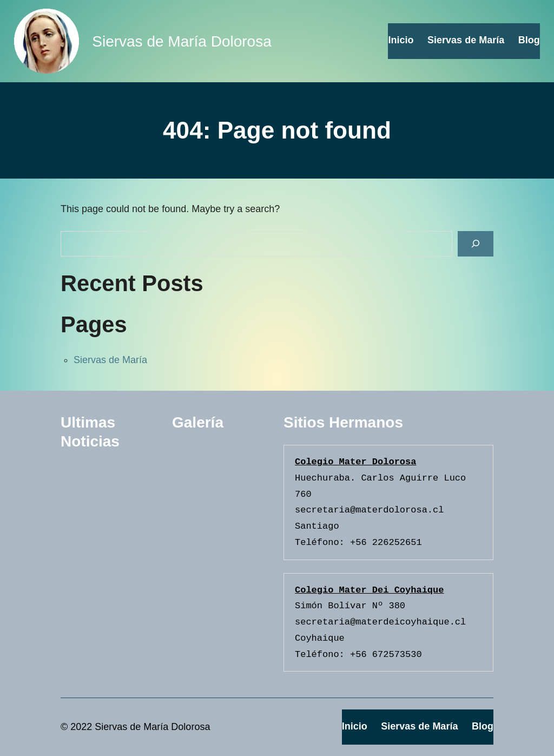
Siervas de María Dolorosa (182, 41)
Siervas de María (110, 360)
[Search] (476, 244)
